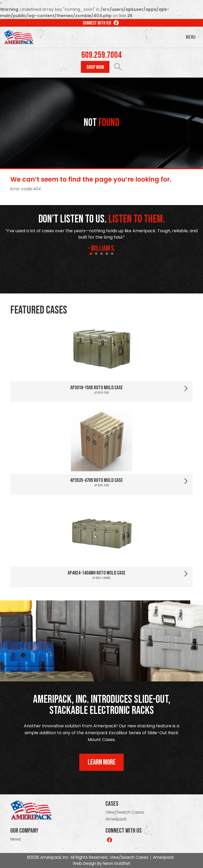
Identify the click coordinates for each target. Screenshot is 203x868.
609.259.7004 (101, 55)
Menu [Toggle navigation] (191, 37)
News (16, 839)
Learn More (102, 762)
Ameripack (116, 819)
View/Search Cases (125, 812)
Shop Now (95, 67)
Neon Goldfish (117, 863)
